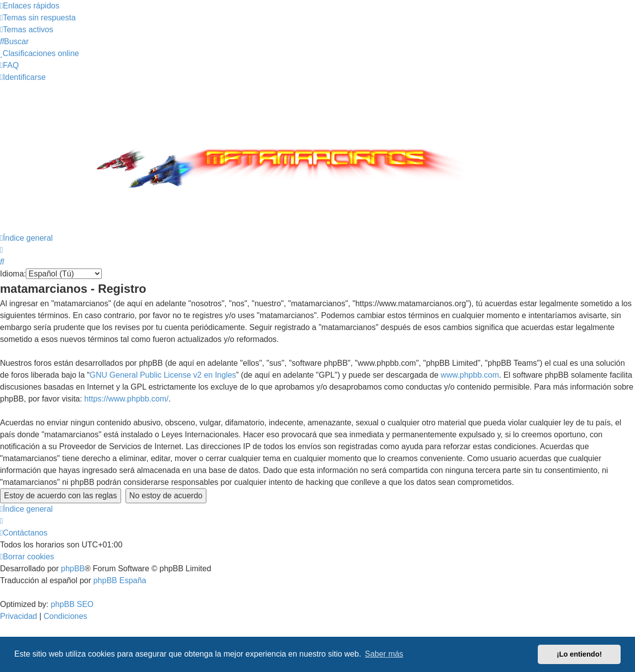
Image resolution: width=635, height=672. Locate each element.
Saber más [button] (384, 654)
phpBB (73, 569)
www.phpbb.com (470, 375)
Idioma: (13, 274)
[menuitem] (38, 18)
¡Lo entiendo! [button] (579, 654)
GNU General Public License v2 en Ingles (163, 375)
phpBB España (120, 580)
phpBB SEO (72, 604)
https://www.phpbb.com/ (127, 399)
